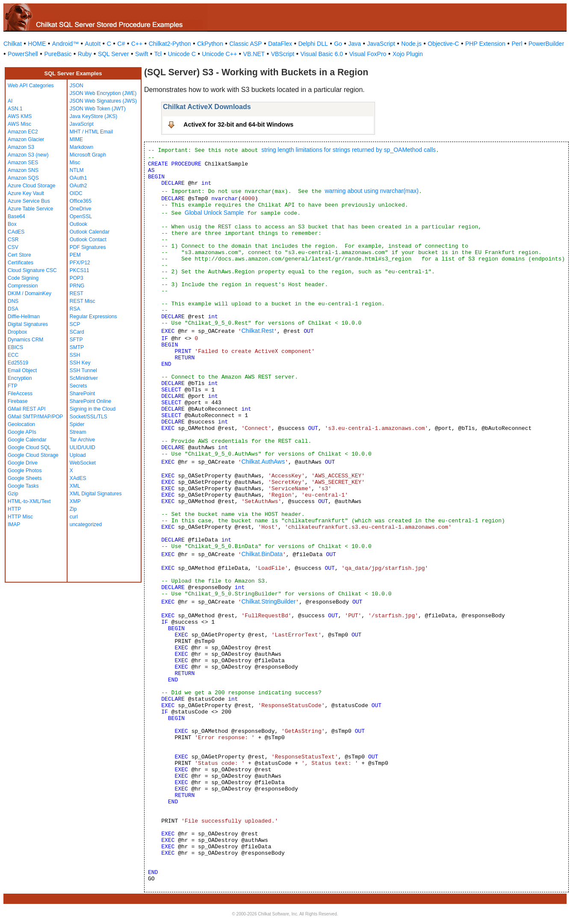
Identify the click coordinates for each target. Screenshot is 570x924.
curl (74, 517)
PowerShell (23, 54)
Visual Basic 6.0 (322, 54)
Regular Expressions (93, 317)
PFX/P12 (80, 263)
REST (77, 293)
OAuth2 (78, 186)
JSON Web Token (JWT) (98, 109)
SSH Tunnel (83, 370)
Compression (23, 286)
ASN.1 (15, 109)
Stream (78, 432)
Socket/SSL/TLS (89, 417)
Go (338, 44)
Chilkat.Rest (257, 331)
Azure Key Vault (26, 193)
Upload (78, 455)
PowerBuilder (546, 44)
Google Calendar (27, 440)
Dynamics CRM (25, 340)
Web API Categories (31, 86)
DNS (13, 301)
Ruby (85, 54)
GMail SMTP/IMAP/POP (35, 417)
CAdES (16, 232)
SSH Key (80, 363)
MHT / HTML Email (91, 132)
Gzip (13, 494)
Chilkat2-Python (170, 44)
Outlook (78, 224)
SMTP (77, 347)
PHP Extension (485, 44)
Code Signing (23, 278)
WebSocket (83, 463)
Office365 (81, 201)
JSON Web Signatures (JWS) (103, 101)
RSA (75, 309)
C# (121, 44)
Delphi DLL (313, 44)
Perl (517, 44)
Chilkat (13, 44)
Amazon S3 (21, 147)
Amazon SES (23, 163)
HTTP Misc (20, 517)
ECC (13, 355)
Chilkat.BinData (262, 554)
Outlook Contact (88, 240)
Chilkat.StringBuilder (268, 601)
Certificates (21, 263)
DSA (13, 309)
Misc (75, 163)
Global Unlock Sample (214, 213)
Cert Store (19, 255)
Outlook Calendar (90, 232)
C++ (137, 44)
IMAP (14, 524)
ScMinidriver (84, 378)
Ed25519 (18, 363)
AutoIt (93, 44)
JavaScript (381, 44)
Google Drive (23, 463)
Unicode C (182, 54)
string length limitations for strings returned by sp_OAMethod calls (348, 150)
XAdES (78, 478)
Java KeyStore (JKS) (93, 116)
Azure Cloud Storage (31, 186)
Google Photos (25, 471)
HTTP (14, 509)
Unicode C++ (219, 54)
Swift (142, 54)
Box (12, 224)
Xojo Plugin (408, 54)
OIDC (76, 193)
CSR (13, 240)
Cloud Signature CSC (32, 270)
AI (10, 101)
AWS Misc (19, 124)
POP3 (77, 278)
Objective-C (443, 44)
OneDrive (81, 209)
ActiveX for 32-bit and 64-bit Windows (238, 124)
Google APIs (22, 432)
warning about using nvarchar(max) (371, 191)
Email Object (22, 370)
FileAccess (20, 394)
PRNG (77, 286)
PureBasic (58, 54)
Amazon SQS (23, 178)
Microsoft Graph (88, 155)
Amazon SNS (23, 170)
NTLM (77, 170)
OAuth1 (78, 178)
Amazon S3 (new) (28, 155)
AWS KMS (20, 116)
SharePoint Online (90, 401)
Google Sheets (25, 478)
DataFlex (280, 44)
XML (75, 486)
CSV (13, 247)
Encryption (20, 378)
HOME (37, 44)
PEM (75, 255)
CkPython (210, 44)
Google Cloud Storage (33, 455)
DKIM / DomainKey (30, 293)
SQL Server (114, 54)
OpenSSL (81, 216)
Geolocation (21, 424)
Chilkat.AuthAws (263, 462)
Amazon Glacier (26, 139)
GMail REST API (27, 409)
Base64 (16, 216)
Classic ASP (245, 44)
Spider (77, 424)
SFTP (76, 340)
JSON (77, 86)
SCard (77, 332)
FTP (13, 386)
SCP (75, 324)
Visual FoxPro (368, 54)
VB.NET (254, 54)
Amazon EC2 (23, 132)
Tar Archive (82, 440)
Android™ (65, 44)
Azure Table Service (31, 209)
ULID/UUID (83, 447)
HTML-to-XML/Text (29, 501)
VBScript (283, 54)
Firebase (18, 401)
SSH (75, 355)
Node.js (411, 44)
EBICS (15, 347)
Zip (73, 509)
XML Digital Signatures (96, 494)
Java (354, 44)
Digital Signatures (28, 324)
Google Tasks (23, 486)
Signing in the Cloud (93, 409)
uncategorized (86, 524)
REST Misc (83, 301)
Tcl (158, 54)
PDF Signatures (88, 247)
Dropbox (17, 332)
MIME (76, 139)
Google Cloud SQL (29, 447)
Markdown (81, 147)
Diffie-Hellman (24, 317)
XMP (75, 501)
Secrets (78, 386)
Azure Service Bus (29, 201)
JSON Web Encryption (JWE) (103, 93)
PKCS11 (80, 270)
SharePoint (82, 394)
